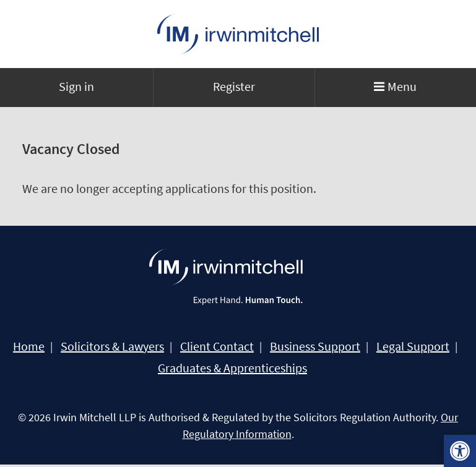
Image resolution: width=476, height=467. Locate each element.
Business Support (315, 346)
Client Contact (217, 346)
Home (29, 346)
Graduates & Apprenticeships (232, 368)
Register (234, 86)
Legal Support (413, 346)
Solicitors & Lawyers (112, 346)
